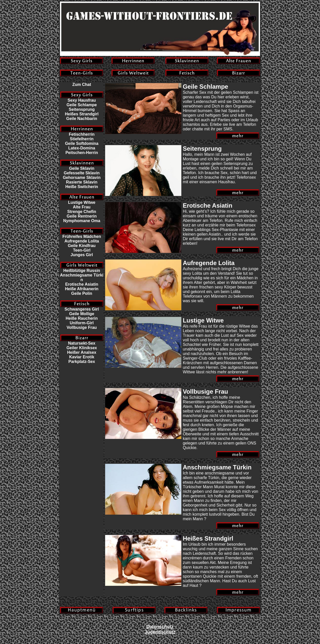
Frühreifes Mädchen (82, 236)
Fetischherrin (82, 134)
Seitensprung (82, 109)
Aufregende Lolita (82, 241)
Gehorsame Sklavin (82, 178)
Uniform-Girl (82, 323)
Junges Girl (82, 255)
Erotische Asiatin (82, 284)
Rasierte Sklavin (82, 182)
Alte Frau (82, 207)
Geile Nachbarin (82, 119)
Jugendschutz (160, 632)
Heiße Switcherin (82, 187)
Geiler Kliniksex (82, 348)
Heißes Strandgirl (82, 114)
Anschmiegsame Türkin (82, 277)
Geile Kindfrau (82, 246)
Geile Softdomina (82, 143)
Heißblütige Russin (82, 271)
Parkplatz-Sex (82, 362)
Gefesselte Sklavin (82, 173)
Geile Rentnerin (82, 216)
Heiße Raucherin (82, 318)
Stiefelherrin (82, 139)
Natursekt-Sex (82, 343)
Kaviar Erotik (82, 357)
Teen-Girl (82, 250)
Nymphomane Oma (82, 221)
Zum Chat (82, 85)
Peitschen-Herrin (82, 153)
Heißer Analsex (82, 352)
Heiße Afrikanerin (82, 289)
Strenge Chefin (82, 212)
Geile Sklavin (82, 168)
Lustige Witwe (82, 202)
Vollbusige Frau (82, 327)
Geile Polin (82, 293)
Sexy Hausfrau (82, 100)
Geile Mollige (82, 314)
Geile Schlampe (82, 105)
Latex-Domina (82, 148)
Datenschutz (160, 627)
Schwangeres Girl (82, 309)
